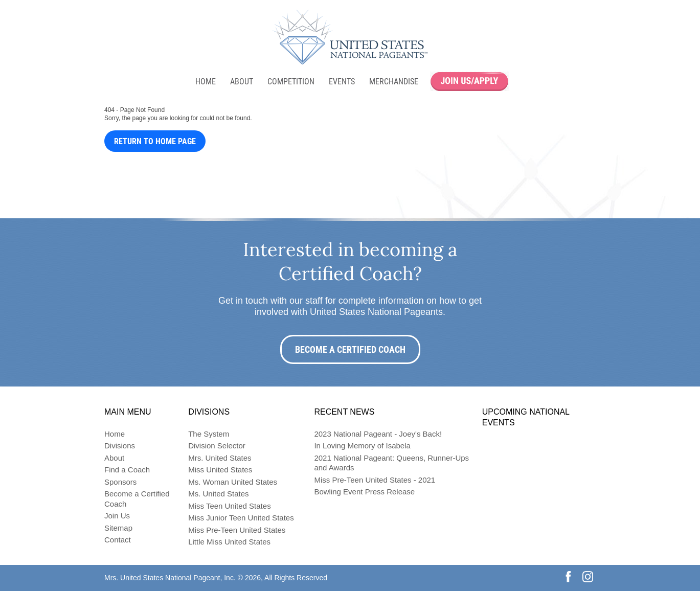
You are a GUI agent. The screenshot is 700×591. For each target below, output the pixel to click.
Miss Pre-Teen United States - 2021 (375, 480)
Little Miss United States (229, 542)
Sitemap (118, 528)
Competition (291, 82)
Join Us (117, 516)
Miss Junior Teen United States (241, 518)
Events (342, 82)
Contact (118, 540)
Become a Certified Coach (350, 349)
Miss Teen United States (229, 506)
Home (206, 82)
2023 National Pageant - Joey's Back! (378, 434)
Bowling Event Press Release (364, 492)
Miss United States (220, 470)
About (242, 82)
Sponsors (120, 482)
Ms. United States (218, 494)
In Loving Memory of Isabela (362, 446)
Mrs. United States (220, 458)
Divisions (120, 446)
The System (209, 434)
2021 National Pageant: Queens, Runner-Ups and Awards (391, 463)
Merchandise (394, 82)
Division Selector (217, 446)
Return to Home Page (155, 141)
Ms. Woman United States (233, 482)
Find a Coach (127, 470)
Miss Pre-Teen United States (237, 530)
